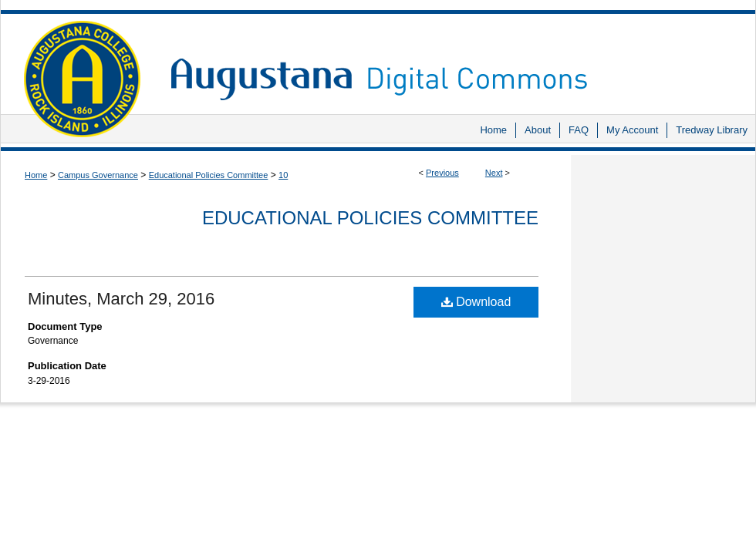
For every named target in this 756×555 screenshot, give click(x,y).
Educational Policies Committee (209, 175)
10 (283, 175)
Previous (442, 173)
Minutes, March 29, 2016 (121, 299)
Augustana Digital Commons (455, 57)
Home (36, 175)
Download (476, 302)
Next (494, 173)
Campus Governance (98, 175)
